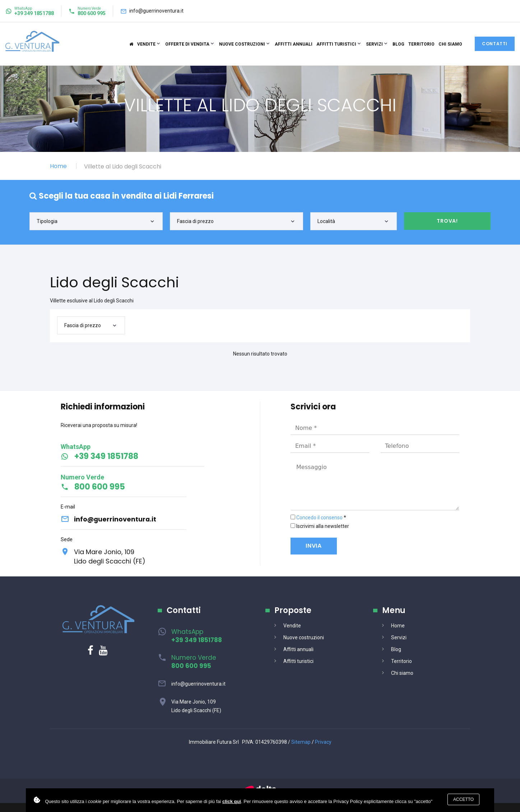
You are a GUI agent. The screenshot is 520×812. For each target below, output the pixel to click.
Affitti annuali (294, 44)
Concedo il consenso (319, 518)
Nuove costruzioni (242, 44)
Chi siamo (450, 44)
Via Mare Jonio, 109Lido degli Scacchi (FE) (110, 556)
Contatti (495, 44)
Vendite (146, 44)
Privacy (323, 742)
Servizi (374, 44)
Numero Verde (194, 662)
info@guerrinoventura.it (156, 11)
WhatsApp (197, 636)
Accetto (463, 799)
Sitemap (301, 742)
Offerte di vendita (187, 44)
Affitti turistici (336, 44)
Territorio (421, 44)
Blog (398, 44)
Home (58, 166)
